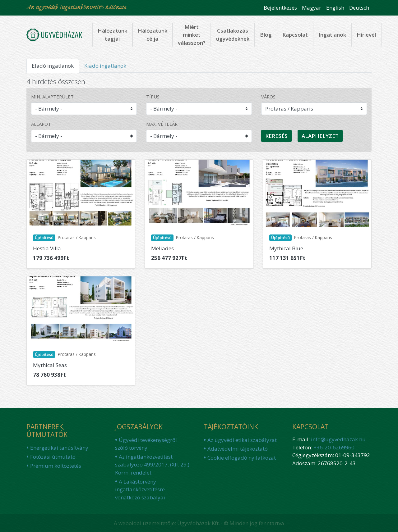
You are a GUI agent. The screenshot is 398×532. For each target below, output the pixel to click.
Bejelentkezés (280, 8)
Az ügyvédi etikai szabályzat (242, 440)
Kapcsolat (295, 35)
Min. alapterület (52, 97)
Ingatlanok (332, 35)
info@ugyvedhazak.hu (338, 439)
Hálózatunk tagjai (112, 35)
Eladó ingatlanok (55, 67)
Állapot (41, 124)
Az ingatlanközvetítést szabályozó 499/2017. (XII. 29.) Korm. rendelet (152, 465)
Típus (153, 97)
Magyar (312, 8)
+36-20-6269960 (334, 447)
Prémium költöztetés (56, 466)
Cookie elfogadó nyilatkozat (242, 458)
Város (268, 97)
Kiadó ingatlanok (105, 66)
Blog (266, 35)
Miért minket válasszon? (192, 35)
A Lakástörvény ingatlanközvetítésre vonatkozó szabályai (140, 489)
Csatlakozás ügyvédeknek (233, 35)
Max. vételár (162, 124)
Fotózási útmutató (53, 457)
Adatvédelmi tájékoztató (238, 449)
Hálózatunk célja (153, 35)
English (335, 8)
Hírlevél (366, 35)
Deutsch (359, 8)
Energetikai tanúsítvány (59, 448)
